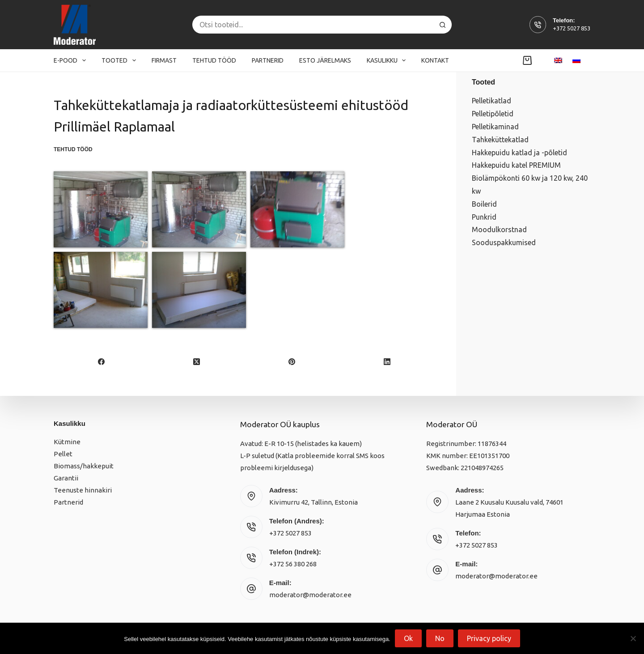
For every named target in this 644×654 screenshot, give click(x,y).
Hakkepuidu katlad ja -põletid (519, 153)
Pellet (63, 454)
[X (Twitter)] (197, 362)
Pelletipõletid (493, 114)
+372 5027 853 (572, 28)
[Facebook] (102, 362)
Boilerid (484, 204)
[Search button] (443, 25)
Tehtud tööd (214, 60)
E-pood (72, 60)
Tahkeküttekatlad (500, 140)
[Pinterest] (292, 362)
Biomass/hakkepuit (84, 466)
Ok (408, 638)
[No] (633, 638)
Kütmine (67, 442)
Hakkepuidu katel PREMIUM (516, 165)
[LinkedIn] (387, 362)
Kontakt (435, 60)
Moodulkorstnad (499, 229)
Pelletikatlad (491, 101)
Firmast (164, 60)
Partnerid (268, 60)
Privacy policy (489, 638)
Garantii (66, 478)
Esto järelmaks (325, 60)
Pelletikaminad (495, 127)
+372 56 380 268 (293, 564)
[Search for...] (313, 25)
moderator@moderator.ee (310, 595)
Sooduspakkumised (504, 242)
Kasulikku (388, 60)
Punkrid (484, 217)
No (440, 638)
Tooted (121, 60)
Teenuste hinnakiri (83, 490)
